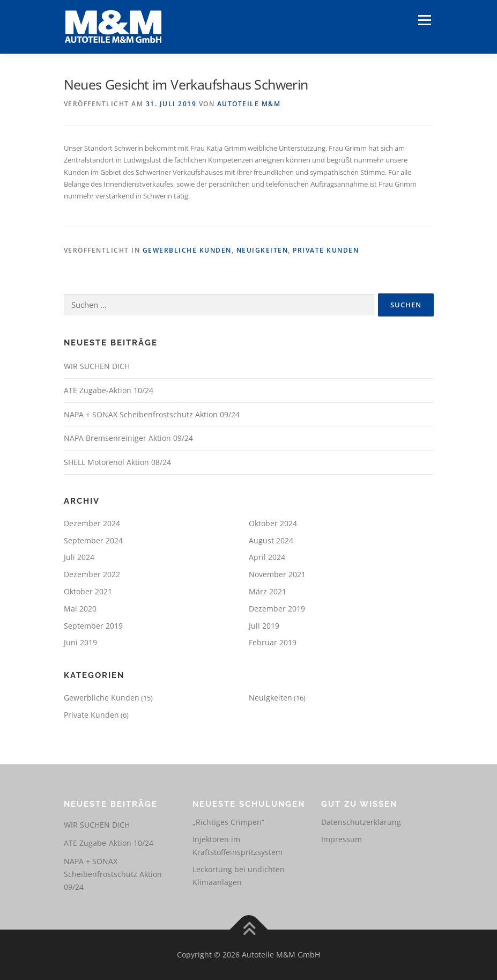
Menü (424, 20)
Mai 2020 (80, 609)
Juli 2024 (79, 557)
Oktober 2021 (88, 591)
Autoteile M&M (249, 104)
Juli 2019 (264, 626)
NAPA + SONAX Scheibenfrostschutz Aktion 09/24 (152, 414)
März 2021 (268, 591)
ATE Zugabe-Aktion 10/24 (109, 390)
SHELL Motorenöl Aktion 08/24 (117, 462)
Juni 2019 (80, 642)
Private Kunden (326, 250)
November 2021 (277, 574)
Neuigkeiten (262, 250)
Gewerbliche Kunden (187, 250)
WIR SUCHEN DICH (97, 366)
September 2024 (93, 540)
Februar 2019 (273, 642)
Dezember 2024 (92, 523)
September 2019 (93, 626)
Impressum (342, 839)
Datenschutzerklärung (361, 822)
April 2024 (267, 557)
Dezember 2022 (92, 574)
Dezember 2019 (277, 609)
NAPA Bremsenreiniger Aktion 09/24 (128, 438)
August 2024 (271, 540)
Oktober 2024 (273, 523)
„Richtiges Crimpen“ (228, 822)
